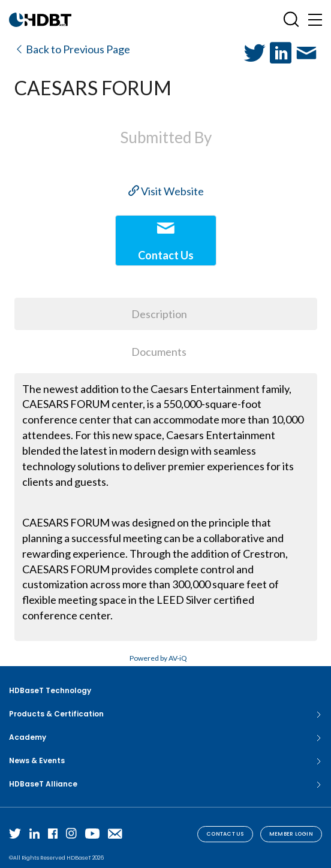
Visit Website (166, 191)
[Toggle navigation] (315, 19)
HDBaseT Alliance (165, 784)
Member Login (291, 834)
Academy (165, 737)
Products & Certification (165, 714)
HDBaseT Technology (50, 690)
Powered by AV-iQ (158, 658)
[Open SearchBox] (291, 19)
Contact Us (225, 834)
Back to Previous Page (72, 49)
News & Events (165, 761)
